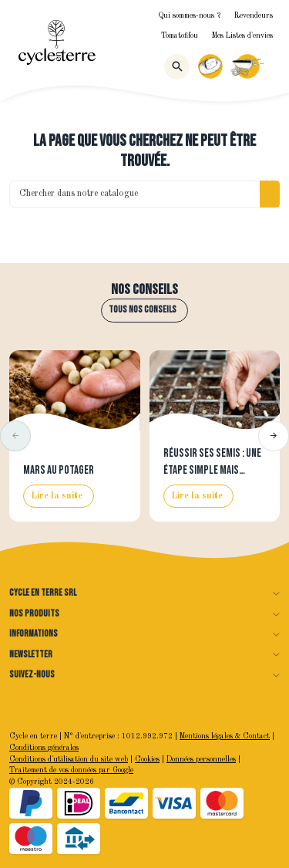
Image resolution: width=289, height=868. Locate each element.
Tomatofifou (180, 36)
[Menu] (273, 66)
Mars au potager (59, 470)
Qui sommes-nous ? (189, 16)
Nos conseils (144, 290)
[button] (15, 436)
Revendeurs (254, 16)
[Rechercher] (177, 67)
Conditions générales (44, 748)
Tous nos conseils (143, 310)
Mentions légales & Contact (225, 736)
